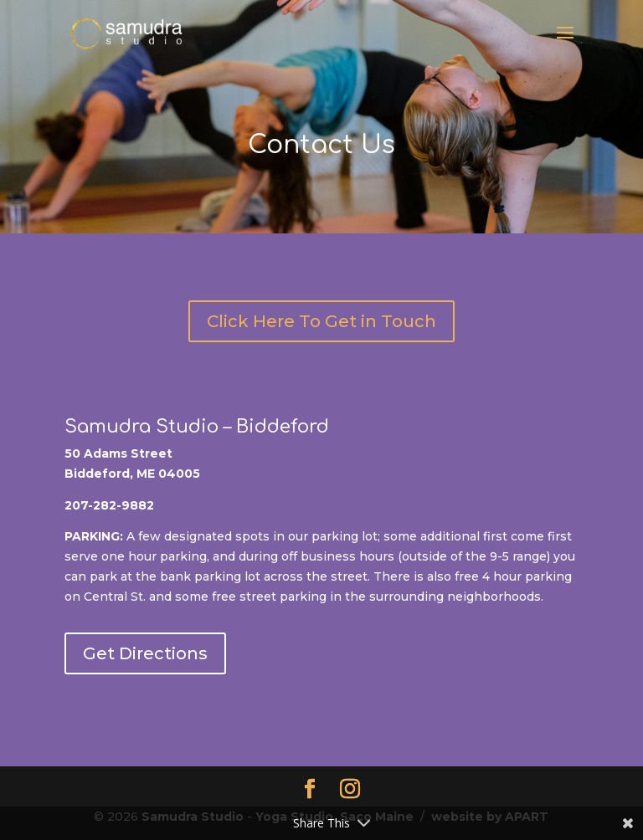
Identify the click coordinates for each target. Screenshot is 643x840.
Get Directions (145, 653)
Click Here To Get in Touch (321, 321)
